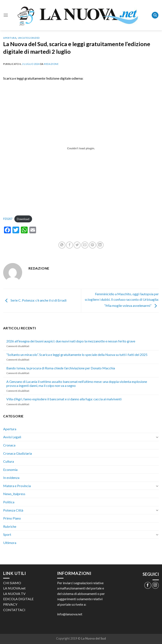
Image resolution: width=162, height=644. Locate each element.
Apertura (10, 38)
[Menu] (6, 15)
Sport (7, 534)
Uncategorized (29, 38)
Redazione (51, 64)
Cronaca (9, 445)
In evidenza (11, 478)
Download (23, 219)
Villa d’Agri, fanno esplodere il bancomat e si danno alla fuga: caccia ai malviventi (64, 399)
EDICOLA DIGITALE (18, 599)
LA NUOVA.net (14, 588)
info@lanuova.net (70, 614)
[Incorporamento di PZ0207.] (81, 148)
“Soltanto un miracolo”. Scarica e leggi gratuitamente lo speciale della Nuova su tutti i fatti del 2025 (77, 355)
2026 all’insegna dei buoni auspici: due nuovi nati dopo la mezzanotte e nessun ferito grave (71, 341)
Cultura (9, 461)
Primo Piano (12, 518)
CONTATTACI (14, 610)
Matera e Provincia (17, 486)
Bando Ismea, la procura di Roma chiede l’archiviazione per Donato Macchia (61, 368)
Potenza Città (13, 510)
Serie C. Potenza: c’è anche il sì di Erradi (35, 300)
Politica (9, 502)
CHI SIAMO (12, 583)
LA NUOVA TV (14, 594)
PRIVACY (10, 604)
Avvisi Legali (12, 437)
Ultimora (10, 543)
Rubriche (10, 526)
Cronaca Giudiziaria (18, 453)
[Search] (155, 15)
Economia (10, 470)
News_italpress (14, 494)
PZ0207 (8, 219)
